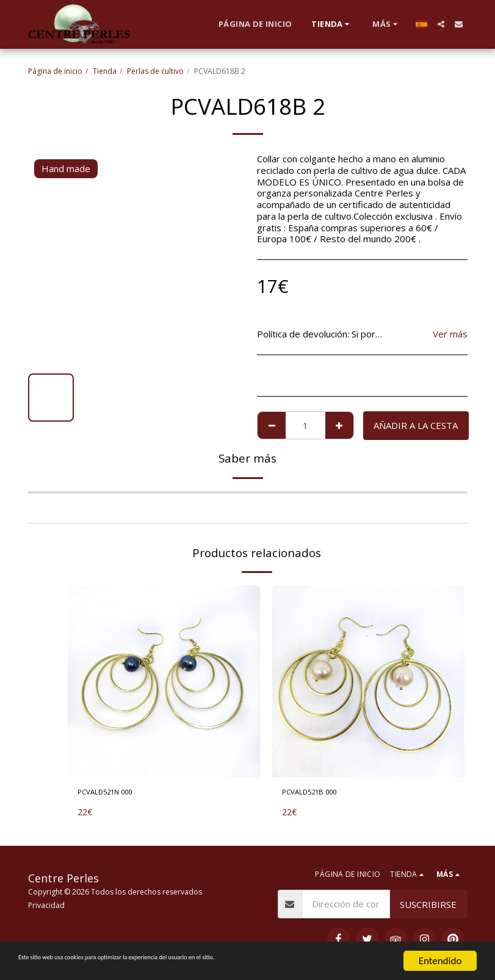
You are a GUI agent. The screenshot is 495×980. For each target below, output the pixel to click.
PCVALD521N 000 (116, 794)
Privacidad (46, 905)
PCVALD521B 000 (320, 794)
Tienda (105, 71)
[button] (441, 24)
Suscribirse (428, 904)
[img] (164, 681)
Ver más (450, 334)
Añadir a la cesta (416, 425)
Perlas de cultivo (155, 71)
